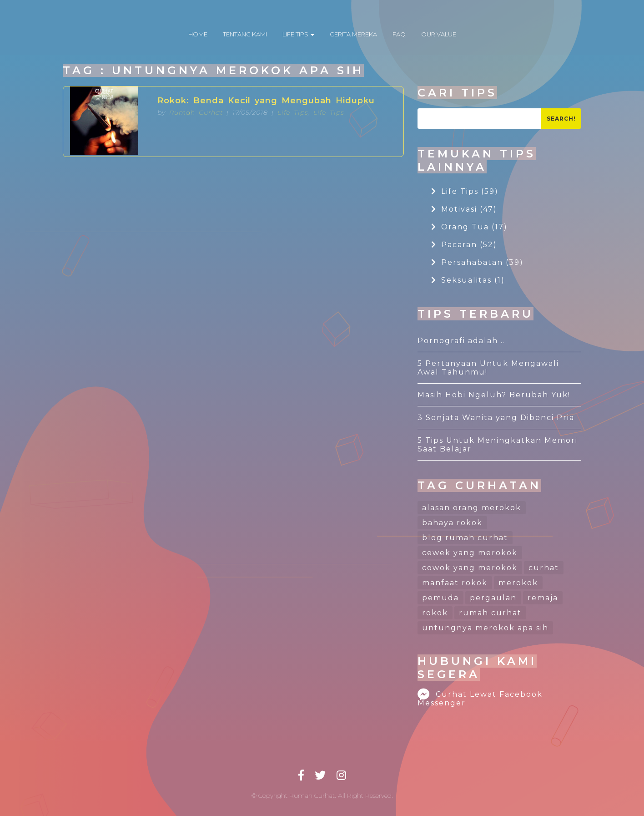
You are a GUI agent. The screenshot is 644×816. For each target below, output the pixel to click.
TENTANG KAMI (245, 34)
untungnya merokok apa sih (485, 628)
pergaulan (493, 598)
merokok (518, 583)
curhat (544, 568)
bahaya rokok (452, 523)
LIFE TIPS (298, 34)
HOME (198, 34)
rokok (435, 613)
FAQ (399, 34)
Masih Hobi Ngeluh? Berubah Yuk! (494, 395)
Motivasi (464, 209)
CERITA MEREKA (353, 34)
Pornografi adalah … (462, 341)
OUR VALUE (439, 34)
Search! (561, 119)
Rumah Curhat (196, 112)
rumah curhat (490, 613)
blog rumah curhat (465, 538)
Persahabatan (477, 262)
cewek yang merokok (470, 553)
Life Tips (293, 112)
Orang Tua (469, 227)
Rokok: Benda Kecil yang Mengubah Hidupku (266, 101)
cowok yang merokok (470, 568)
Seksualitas (468, 280)
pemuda (440, 598)
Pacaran (464, 245)
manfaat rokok (455, 583)
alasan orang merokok (472, 508)
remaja (543, 598)
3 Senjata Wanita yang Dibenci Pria (496, 418)
